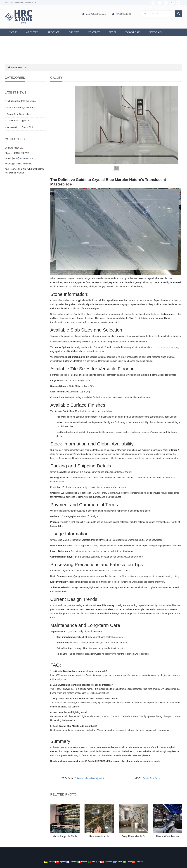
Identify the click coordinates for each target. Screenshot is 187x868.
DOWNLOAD (133, 32)
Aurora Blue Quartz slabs (19, 114)
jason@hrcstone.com (96, 14)
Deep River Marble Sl (133, 836)
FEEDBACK (156, 32)
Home (13, 32)
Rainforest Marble (99, 836)
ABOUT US (32, 32)
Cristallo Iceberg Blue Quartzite (90, 778)
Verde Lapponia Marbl (65, 836)
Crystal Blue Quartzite (153, 778)
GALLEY (74, 32)
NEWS (112, 32)
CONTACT (94, 32)
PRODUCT (54, 32)
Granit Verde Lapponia (18, 121)
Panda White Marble (167, 836)
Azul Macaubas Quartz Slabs (21, 108)
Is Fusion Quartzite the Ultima (21, 101)
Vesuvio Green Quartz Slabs (21, 127)
